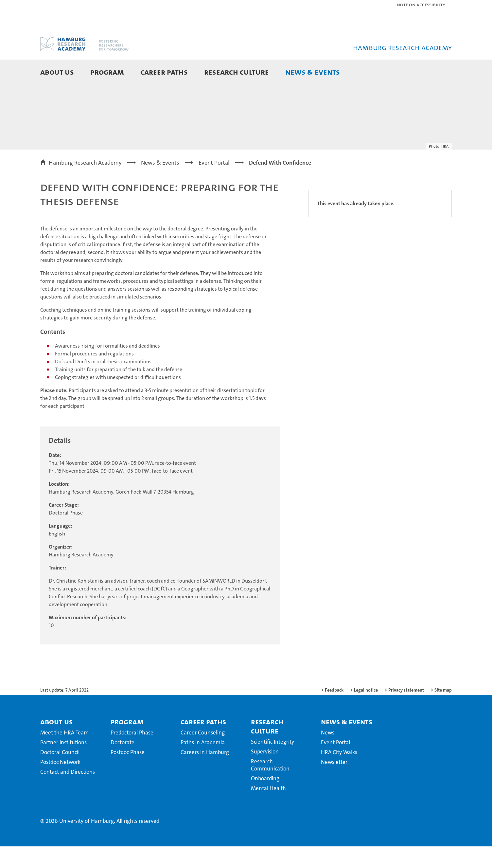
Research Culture (237, 72)
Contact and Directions (68, 793)
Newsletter (334, 784)
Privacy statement (406, 712)
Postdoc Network (60, 784)
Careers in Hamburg (205, 774)
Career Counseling (203, 754)
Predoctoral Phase (132, 754)
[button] (440, 73)
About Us (57, 72)
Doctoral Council (60, 774)
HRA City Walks (339, 774)
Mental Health (268, 810)
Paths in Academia (203, 764)
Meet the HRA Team (64, 754)
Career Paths (164, 72)
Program (107, 72)
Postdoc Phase (128, 774)
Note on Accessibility (421, 4)
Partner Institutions (63, 764)
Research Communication (270, 787)
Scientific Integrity (272, 763)
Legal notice (366, 712)
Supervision (265, 773)
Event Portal (335, 764)
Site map (443, 712)
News (328, 754)
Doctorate (123, 764)
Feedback (334, 712)
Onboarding (265, 800)
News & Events (313, 72)
